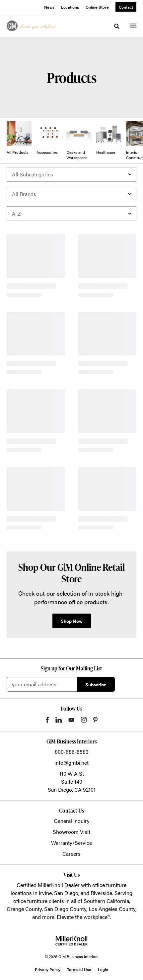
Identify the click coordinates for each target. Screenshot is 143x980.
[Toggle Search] (117, 26)
